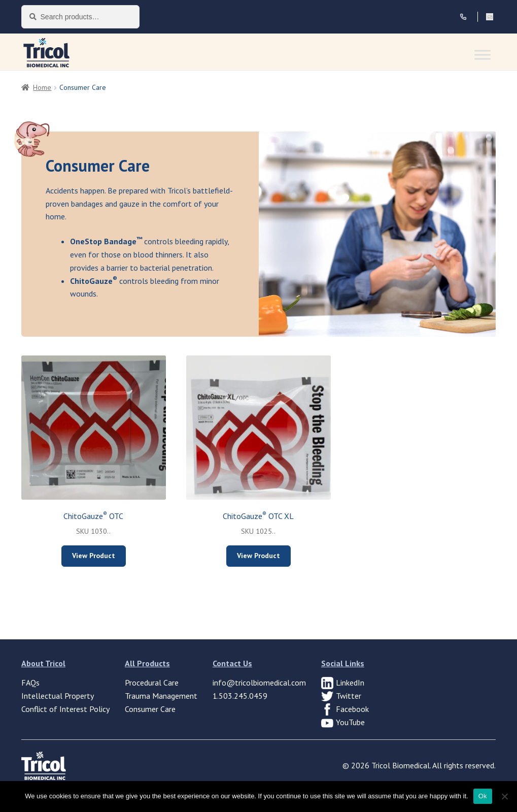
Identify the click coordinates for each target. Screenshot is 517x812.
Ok (483, 796)
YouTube (350, 722)
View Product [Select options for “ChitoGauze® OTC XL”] (258, 556)
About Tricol (43, 663)
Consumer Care (150, 709)
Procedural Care (152, 683)
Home (42, 87)
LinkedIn (350, 683)
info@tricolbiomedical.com (259, 683)
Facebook (352, 709)
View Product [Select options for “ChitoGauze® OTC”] (94, 556)
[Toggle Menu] (482, 55)
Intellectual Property (58, 696)
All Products (147, 663)
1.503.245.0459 (240, 696)
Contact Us (232, 663)
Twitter (349, 696)
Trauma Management (161, 696)
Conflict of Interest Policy (65, 709)
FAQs (30, 683)
